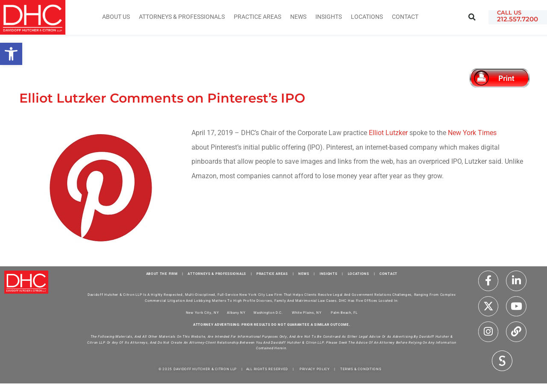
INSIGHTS (329, 17)
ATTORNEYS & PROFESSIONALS (217, 274)
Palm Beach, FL (344, 313)
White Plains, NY (307, 313)
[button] (472, 17)
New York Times (472, 133)
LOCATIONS (359, 274)
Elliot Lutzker (388, 133)
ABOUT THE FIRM (162, 274)
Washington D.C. (269, 313)
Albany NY (236, 313)
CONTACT (388, 274)
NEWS (304, 274)
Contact (405, 17)
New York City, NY (203, 313)
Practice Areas (257, 17)
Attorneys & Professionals (182, 17)
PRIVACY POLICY (315, 369)
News (298, 17)
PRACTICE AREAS (272, 274)
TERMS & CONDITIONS (361, 369)
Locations (367, 17)
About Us (116, 17)
